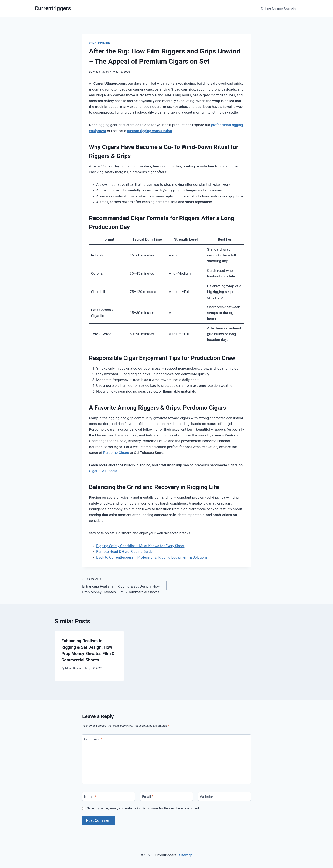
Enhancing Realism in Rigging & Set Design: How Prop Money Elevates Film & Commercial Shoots (123, 585)
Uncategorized (100, 43)
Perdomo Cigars (116, 453)
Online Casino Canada (279, 8)
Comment (93, 739)
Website (207, 797)
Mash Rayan (101, 72)
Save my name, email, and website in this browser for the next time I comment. (143, 808)
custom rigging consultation (149, 131)
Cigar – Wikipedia (103, 471)
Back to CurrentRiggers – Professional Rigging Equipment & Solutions (152, 557)
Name (90, 797)
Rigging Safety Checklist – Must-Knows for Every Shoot (140, 546)
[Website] (224, 797)
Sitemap (186, 855)
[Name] (109, 797)
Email (148, 797)
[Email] (166, 797)
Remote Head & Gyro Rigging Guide (124, 551)
